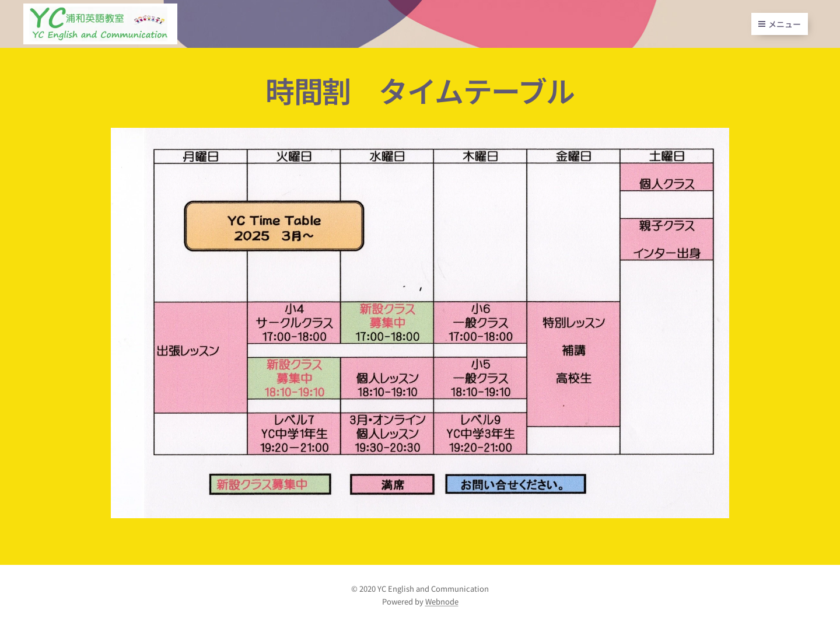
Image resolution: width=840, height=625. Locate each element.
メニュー (780, 24)
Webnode (442, 601)
